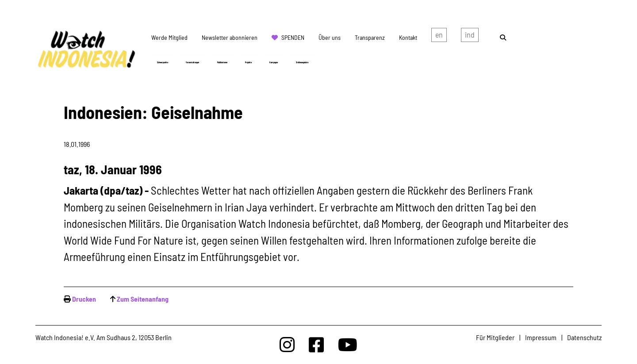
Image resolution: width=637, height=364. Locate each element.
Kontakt (408, 37)
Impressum (541, 337)
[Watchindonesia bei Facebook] (316, 344)
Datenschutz (584, 337)
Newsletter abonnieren (230, 37)
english (439, 37)
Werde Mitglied (169, 37)
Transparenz (370, 37)
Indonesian (470, 37)
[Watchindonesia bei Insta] (287, 344)
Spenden (293, 37)
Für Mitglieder (495, 337)
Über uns (330, 37)
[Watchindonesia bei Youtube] (348, 344)
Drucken (84, 299)
